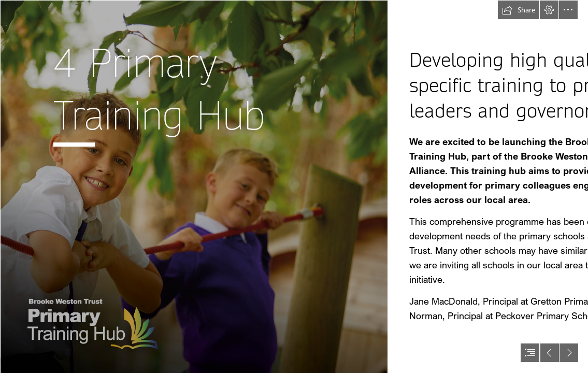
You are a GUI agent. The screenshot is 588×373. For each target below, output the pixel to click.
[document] (294, 187)
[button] (519, 10)
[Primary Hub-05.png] (194, 187)
